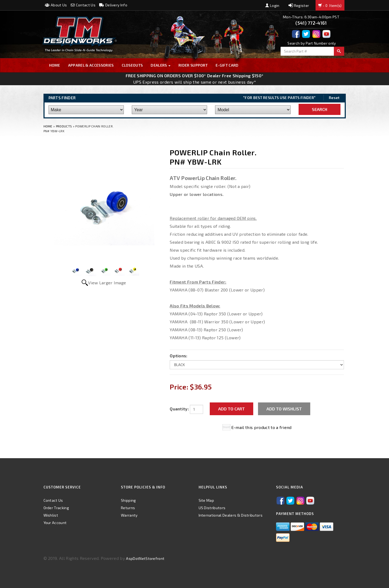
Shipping (128, 500)
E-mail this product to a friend (261, 427)
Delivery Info (113, 5)
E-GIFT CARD (227, 65)
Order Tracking (56, 508)
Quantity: (179, 409)
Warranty (129, 515)
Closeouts (132, 65)
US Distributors (212, 508)
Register (299, 5)
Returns (128, 508)
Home (55, 65)
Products (64, 126)
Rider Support (193, 65)
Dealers (161, 65)
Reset (334, 98)
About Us (56, 5)
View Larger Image (107, 283)
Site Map (206, 500)
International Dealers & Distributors (231, 515)
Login (272, 5)
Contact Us (83, 5)
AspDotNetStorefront (145, 558)
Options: (179, 356)
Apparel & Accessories (91, 65)
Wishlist (51, 515)
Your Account (55, 523)
